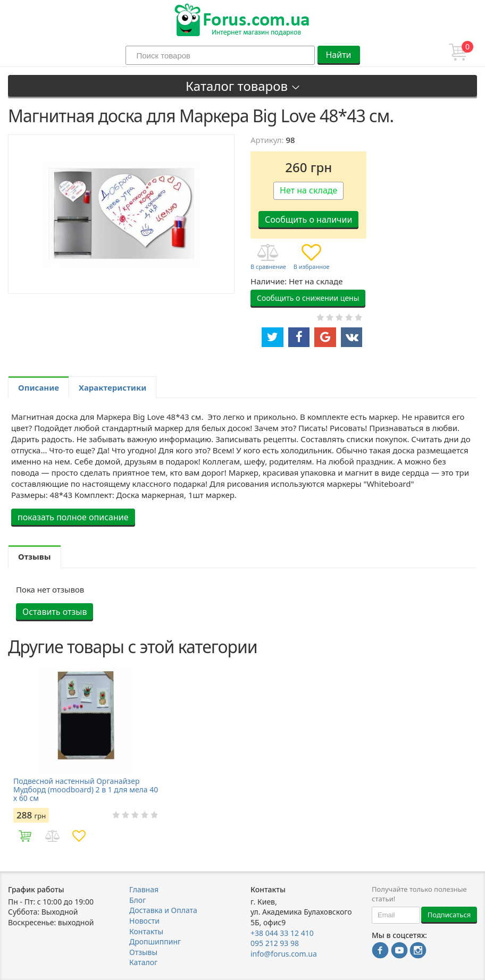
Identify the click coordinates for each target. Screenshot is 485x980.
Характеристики (112, 387)
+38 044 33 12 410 (282, 933)
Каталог (143, 962)
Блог (137, 900)
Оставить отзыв (55, 612)
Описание (39, 387)
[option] (86, 758)
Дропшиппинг (155, 941)
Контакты (146, 931)
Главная (144, 889)
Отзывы (143, 952)
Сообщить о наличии (308, 219)
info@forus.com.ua (284, 954)
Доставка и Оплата (163, 910)
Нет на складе (308, 190)
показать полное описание (73, 517)
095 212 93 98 (275, 943)
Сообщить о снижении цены (308, 298)
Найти (338, 55)
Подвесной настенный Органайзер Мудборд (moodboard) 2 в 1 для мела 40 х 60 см (86, 790)
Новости (144, 921)
